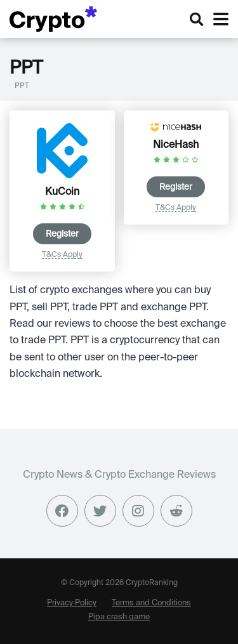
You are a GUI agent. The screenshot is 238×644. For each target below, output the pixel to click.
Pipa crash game (119, 616)
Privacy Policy (72, 602)
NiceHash (176, 144)
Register (62, 233)
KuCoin (62, 191)
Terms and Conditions (151, 602)
